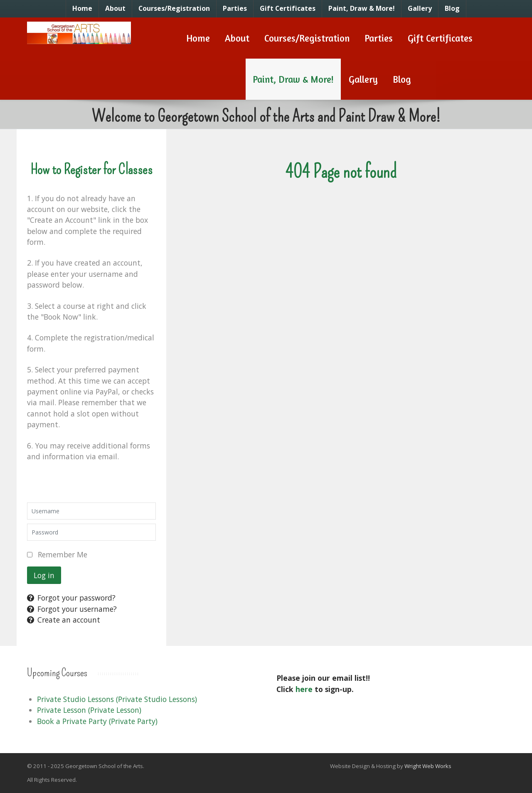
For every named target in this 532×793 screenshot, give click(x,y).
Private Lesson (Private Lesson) (89, 710)
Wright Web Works (428, 766)
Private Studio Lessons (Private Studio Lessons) (117, 699)
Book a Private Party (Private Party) (97, 721)
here (304, 689)
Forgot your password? (71, 598)
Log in (44, 575)
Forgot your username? (72, 609)
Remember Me (63, 554)
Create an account (64, 620)
